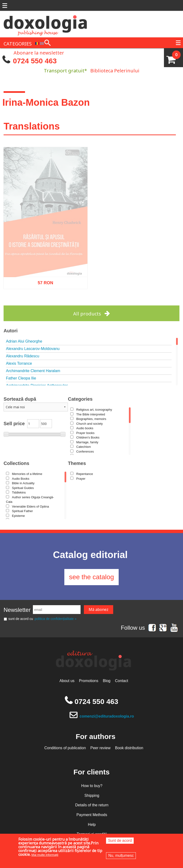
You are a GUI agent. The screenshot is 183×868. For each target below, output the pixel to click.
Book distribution (129, 748)
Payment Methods (92, 815)
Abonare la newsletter (39, 52)
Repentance (85, 474)
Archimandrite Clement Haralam (33, 371)
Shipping (92, 796)
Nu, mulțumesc (121, 856)
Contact (121, 681)
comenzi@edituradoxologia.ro (107, 716)
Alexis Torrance (19, 363)
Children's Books (88, 437)
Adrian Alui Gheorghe (24, 341)
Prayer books (85, 433)
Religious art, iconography (94, 410)
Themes (77, 463)
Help (92, 825)
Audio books (85, 428)
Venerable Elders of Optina (30, 506)
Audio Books (21, 479)
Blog (107, 681)
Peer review (100, 748)
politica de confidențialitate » (56, 619)
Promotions (89, 681)
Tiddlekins (19, 492)
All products (87, 314)
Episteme (18, 516)
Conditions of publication (65, 748)
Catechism (84, 447)
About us (67, 681)
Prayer (81, 479)
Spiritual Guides (23, 488)
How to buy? (92, 786)
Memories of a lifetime (27, 474)
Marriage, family (87, 442)
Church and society (89, 424)
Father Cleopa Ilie (21, 378)
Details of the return (92, 806)
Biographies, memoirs (91, 419)
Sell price (14, 424)
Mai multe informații (45, 855)
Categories (80, 399)
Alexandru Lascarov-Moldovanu (33, 349)
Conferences (85, 451)
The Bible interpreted (91, 414)
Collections (16, 463)
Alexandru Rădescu (23, 356)
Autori (11, 331)
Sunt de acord (120, 841)
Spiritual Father (22, 511)
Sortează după (20, 399)
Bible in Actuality (23, 483)
